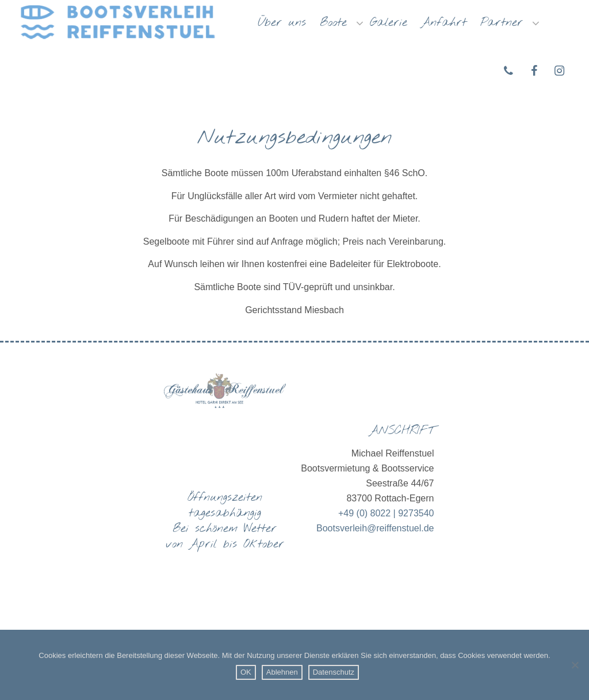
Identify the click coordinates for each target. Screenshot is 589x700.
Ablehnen (282, 672)
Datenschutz (334, 672)
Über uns (282, 23)
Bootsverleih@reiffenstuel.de (375, 528)
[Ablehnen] (575, 665)
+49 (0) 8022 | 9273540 (386, 513)
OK (246, 672)
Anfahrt (444, 23)
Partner (505, 23)
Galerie (389, 23)
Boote (336, 23)
